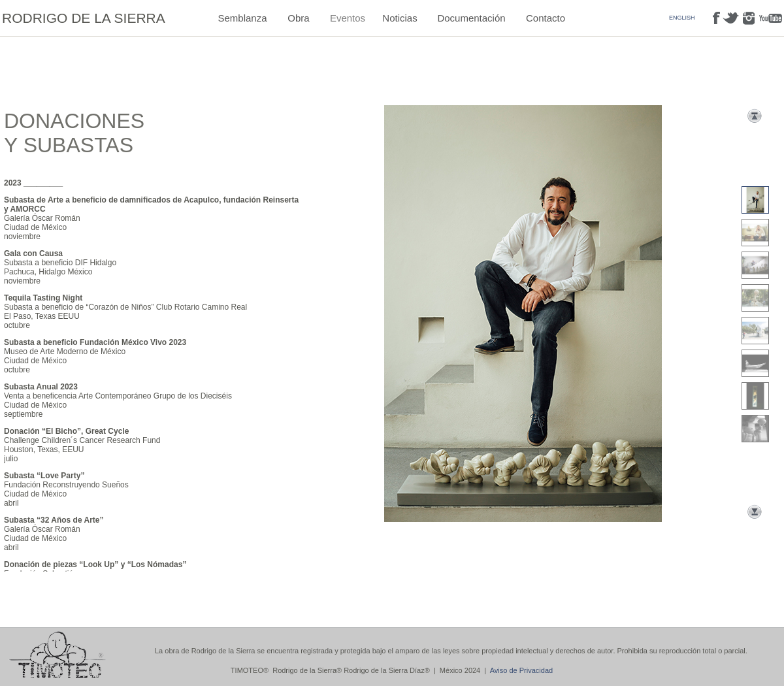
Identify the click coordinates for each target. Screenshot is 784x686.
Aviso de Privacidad (521, 670)
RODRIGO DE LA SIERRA (84, 18)
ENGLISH (682, 18)
